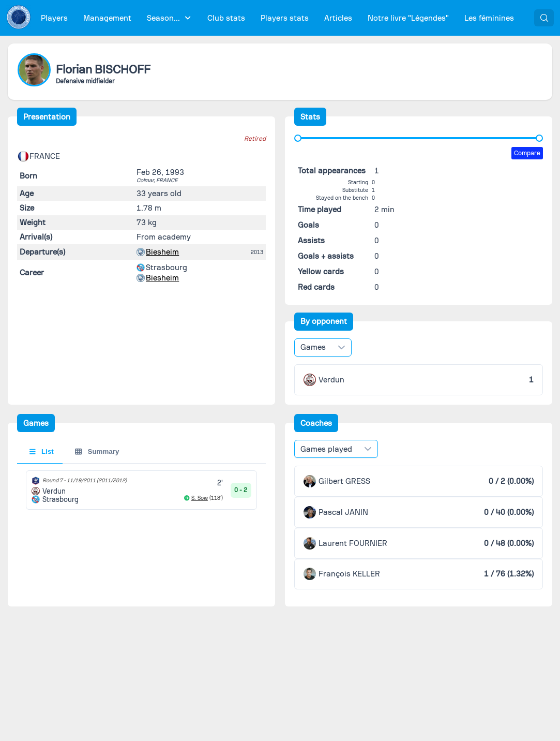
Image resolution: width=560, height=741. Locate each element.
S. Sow (200, 498)
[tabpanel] (142, 490)
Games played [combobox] (326, 449)
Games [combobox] (313, 347)
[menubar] (277, 18)
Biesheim (162, 252)
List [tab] (42, 451)
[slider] (298, 138)
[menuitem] (55, 18)
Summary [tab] (97, 451)
